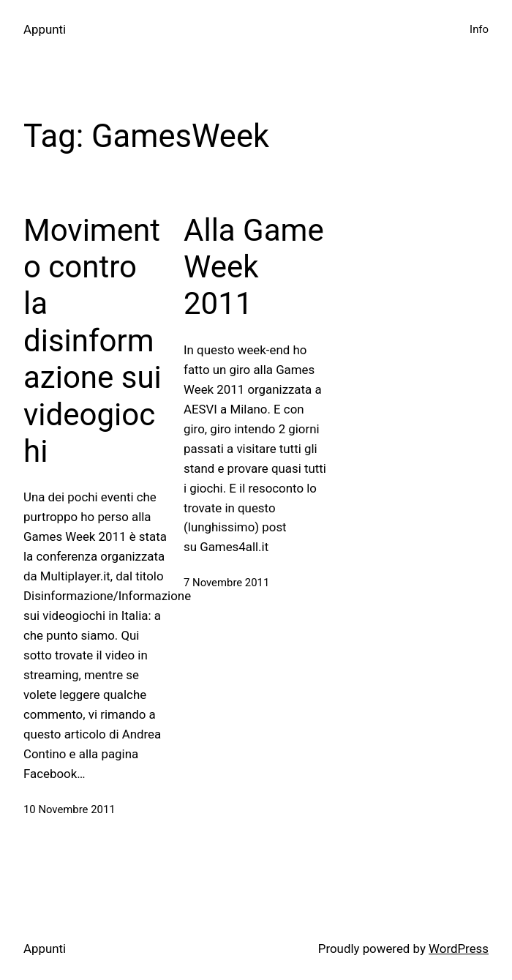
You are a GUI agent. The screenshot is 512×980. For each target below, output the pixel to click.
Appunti (45, 29)
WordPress (459, 949)
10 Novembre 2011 (69, 809)
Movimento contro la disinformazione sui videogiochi (93, 341)
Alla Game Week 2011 (254, 267)
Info (479, 29)
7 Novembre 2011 (226, 583)
